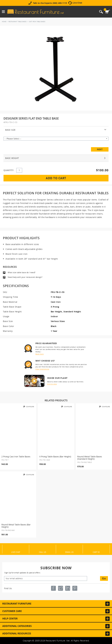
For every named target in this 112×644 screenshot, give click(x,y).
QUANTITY (9, 170)
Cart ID (96, 552)
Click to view (52, 384)
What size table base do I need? (22, 272)
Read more (40, 354)
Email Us (69, 552)
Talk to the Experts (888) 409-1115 (50, 3)
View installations (42, 369)
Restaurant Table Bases (17, 22)
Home (4, 22)
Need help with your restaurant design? (25, 277)
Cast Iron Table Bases (37, 22)
